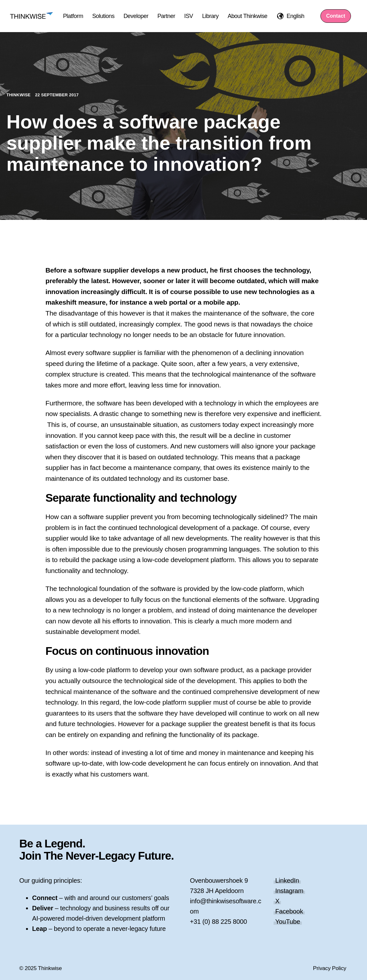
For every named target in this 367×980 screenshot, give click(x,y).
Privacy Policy (330, 968)
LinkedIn (287, 880)
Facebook (289, 911)
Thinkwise (19, 95)
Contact (336, 16)
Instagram (289, 891)
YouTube (288, 922)
